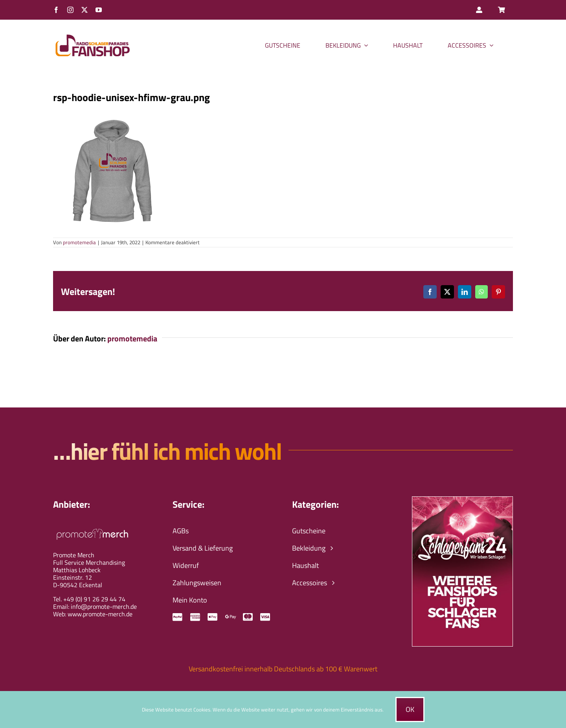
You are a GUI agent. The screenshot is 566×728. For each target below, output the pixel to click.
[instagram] (70, 10)
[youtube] (99, 10)
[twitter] (85, 10)
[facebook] (56, 10)
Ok (410, 709)
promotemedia (79, 242)
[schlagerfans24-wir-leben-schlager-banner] (462, 500)
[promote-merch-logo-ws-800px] (92, 528)
